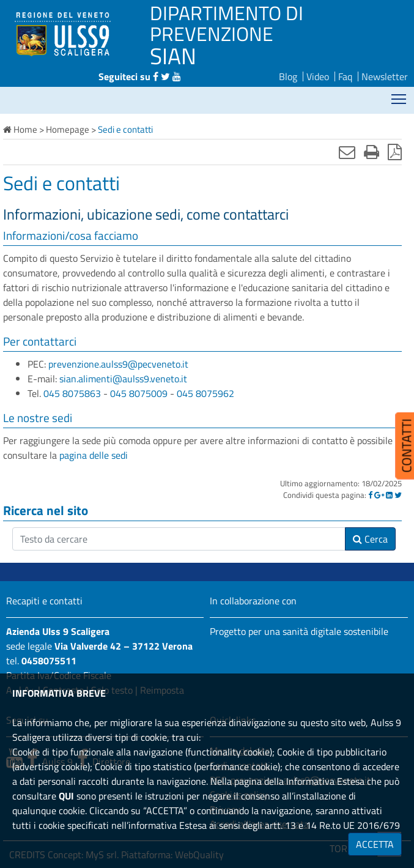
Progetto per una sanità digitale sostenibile (299, 631)
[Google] (379, 495)
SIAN (173, 56)
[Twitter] (398, 495)
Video (318, 76)
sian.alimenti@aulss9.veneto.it (123, 379)
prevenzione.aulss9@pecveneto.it (118, 364)
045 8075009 (139, 393)
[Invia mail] (347, 152)
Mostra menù (400, 95)
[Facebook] (370, 495)
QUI (66, 796)
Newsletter (385, 76)
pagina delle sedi (94, 455)
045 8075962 (205, 393)
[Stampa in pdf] (395, 152)
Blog (288, 76)
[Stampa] (371, 152)
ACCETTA (375, 844)
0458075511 (49, 661)
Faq (345, 76)
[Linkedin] (389, 495)
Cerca (370, 539)
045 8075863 (72, 393)
